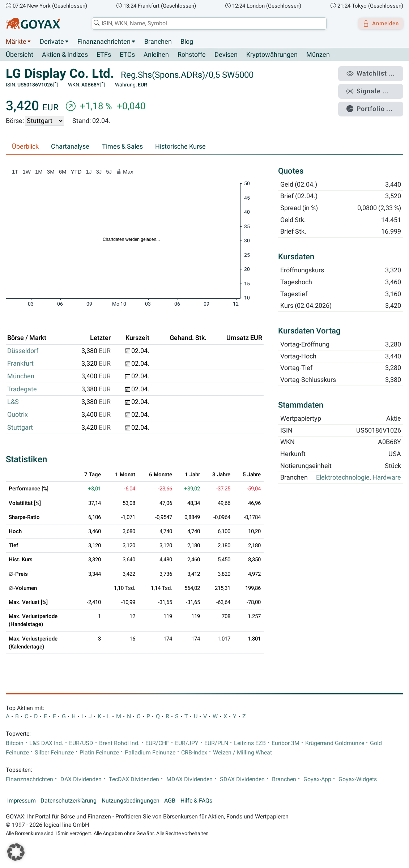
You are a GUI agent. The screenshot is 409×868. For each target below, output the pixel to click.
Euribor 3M (286, 743)
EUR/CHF (157, 743)
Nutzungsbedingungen (131, 801)
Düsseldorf (23, 351)
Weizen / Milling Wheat (242, 753)
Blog (187, 42)
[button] (16, 852)
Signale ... (372, 88)
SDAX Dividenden (242, 779)
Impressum (22, 801)
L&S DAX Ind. (46, 743)
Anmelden (378, 24)
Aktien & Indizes (65, 55)
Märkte (16, 42)
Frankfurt (20, 364)
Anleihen (156, 55)
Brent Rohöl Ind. (119, 743)
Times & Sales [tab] (122, 147)
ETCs (127, 55)
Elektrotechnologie (343, 478)
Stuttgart (20, 427)
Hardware (387, 478)
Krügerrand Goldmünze (335, 743)
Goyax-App (317, 779)
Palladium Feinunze (150, 753)
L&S (13, 402)
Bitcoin (15, 743)
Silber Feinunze (54, 753)
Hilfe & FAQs (196, 801)
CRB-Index (194, 753)
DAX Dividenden (81, 779)
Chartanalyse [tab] (70, 147)
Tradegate (22, 389)
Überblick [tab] (25, 147)
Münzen (318, 55)
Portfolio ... (374, 103)
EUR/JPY (187, 743)
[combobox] (207, 24)
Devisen (226, 55)
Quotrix (18, 415)
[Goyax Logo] (33, 24)
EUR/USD (81, 743)
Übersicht (20, 55)
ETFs (104, 55)
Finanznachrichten (104, 42)
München (21, 376)
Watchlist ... (375, 73)
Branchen (158, 42)
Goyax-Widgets (358, 779)
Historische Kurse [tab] (180, 147)
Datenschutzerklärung (69, 801)
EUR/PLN (216, 743)
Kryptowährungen (272, 55)
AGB (170, 801)
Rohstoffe (192, 55)
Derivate (52, 42)
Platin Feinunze (99, 753)
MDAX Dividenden (189, 779)
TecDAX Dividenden (134, 779)
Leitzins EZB (250, 743)
